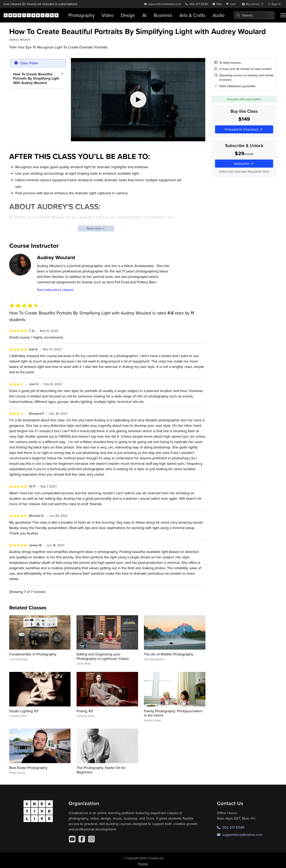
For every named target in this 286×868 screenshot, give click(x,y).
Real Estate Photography (28, 768)
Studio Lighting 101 (24, 711)
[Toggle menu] (283, 15)
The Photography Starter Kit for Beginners (101, 770)
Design (128, 15)
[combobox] (254, 15)
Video (108, 15)
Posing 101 (85, 711)
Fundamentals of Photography (33, 654)
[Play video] (138, 100)
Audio (219, 15)
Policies (143, 864)
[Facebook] (82, 839)
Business (163, 15)
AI (144, 15)
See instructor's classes (55, 290)
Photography (81, 15)
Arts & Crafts (192, 15)
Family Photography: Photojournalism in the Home (173, 713)
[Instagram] (91, 839)
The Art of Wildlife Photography (169, 654)
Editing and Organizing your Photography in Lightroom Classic (103, 656)
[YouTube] (72, 839)
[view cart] (232, 4)
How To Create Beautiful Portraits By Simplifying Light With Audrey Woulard (36, 78)
